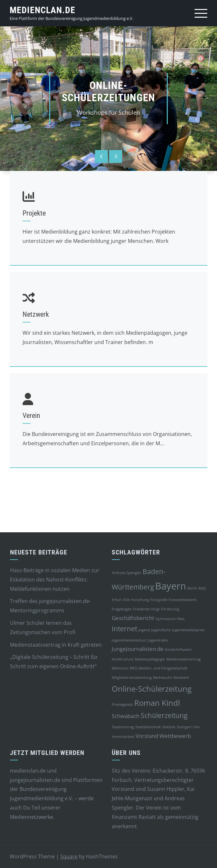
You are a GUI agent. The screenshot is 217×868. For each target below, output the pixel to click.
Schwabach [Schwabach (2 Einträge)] (126, 716)
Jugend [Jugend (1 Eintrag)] (144, 630)
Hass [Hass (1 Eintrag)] (181, 619)
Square (69, 856)
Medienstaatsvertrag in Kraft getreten (56, 645)
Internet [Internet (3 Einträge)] (124, 629)
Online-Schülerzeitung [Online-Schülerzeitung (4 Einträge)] (152, 689)
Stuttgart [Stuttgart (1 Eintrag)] (184, 727)
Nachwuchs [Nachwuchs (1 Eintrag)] (162, 678)
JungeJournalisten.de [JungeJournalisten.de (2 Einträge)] (138, 649)
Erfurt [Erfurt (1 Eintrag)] (117, 600)
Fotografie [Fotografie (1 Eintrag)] (159, 600)
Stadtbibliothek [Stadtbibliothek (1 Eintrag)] (148, 727)
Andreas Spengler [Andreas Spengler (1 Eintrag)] (127, 573)
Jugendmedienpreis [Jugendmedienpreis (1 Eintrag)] (188, 630)
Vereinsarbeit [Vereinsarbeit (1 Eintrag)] (123, 737)
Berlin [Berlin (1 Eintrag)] (192, 588)
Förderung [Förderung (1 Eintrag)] (170, 609)
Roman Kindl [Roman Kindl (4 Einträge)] (157, 703)
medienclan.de (42, 10)
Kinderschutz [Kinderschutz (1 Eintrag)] (123, 659)
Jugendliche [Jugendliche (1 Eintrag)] (161, 630)
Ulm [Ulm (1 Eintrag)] (196, 727)
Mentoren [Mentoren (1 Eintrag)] (120, 668)
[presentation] (101, 156)
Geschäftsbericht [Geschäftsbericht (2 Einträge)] (133, 618)
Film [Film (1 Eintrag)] (127, 600)
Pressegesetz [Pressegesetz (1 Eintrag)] (122, 704)
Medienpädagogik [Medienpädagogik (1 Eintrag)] (150, 659)
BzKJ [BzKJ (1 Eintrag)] (202, 588)
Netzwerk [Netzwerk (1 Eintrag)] (181, 678)
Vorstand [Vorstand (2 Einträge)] (147, 736)
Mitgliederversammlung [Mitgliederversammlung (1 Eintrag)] (132, 678)
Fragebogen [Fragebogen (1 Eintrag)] (122, 609)
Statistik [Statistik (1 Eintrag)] (169, 727)
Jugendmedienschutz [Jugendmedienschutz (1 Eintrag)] (129, 640)
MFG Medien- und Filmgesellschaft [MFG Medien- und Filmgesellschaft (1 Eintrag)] (159, 668)
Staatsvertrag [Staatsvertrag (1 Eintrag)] (123, 727)
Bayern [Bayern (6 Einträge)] (171, 586)
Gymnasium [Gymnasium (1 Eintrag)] (165, 619)
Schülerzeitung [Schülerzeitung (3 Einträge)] (164, 715)
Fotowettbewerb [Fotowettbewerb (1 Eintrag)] (183, 600)
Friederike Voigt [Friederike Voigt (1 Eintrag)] (146, 609)
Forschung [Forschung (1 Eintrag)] (140, 600)
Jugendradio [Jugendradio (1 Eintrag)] (158, 640)
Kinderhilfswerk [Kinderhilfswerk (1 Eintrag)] (178, 650)
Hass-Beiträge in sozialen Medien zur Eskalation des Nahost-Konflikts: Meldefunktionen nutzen (55, 580)
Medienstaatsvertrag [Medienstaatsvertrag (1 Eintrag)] (183, 659)
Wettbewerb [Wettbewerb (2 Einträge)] (175, 736)
